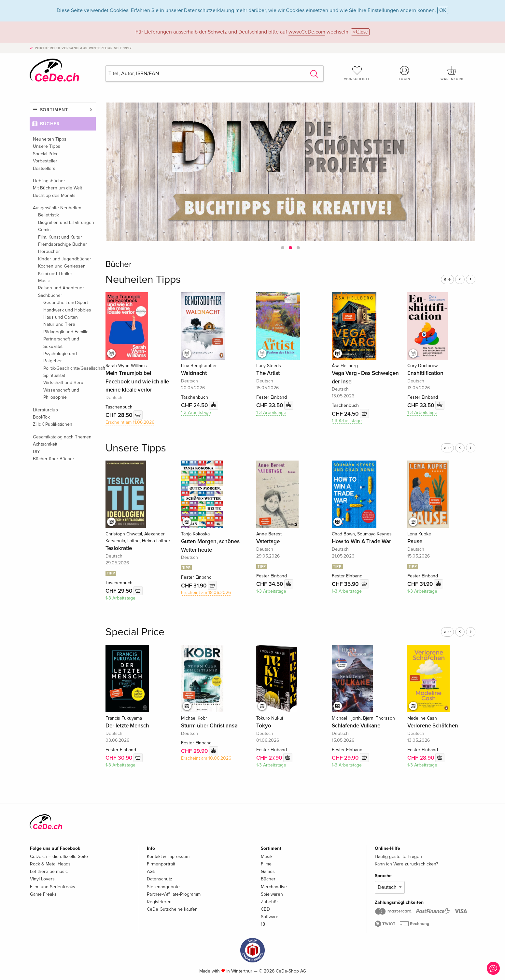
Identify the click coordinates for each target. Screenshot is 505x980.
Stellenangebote (163, 887)
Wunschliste (357, 73)
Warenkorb (452, 73)
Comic (44, 230)
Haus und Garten (61, 317)
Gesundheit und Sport (66, 303)
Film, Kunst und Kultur (60, 237)
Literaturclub (45, 410)
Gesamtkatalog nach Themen (62, 437)
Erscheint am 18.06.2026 (206, 593)
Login (404, 73)
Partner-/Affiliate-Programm (174, 894)
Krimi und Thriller (55, 274)
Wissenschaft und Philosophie (61, 394)
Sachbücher (50, 295)
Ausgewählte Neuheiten (57, 208)
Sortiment (54, 110)
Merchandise (274, 887)
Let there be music (49, 871)
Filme (266, 864)
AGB (151, 871)
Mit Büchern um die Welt (57, 188)
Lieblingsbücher (49, 181)
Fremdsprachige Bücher (63, 244)
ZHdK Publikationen (53, 424)
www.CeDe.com (307, 32)
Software (270, 917)
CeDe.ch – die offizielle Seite (59, 856)
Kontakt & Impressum (168, 856)
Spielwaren (272, 894)
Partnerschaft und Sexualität (61, 343)
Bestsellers (44, 168)
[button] (283, 248)
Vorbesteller (45, 161)
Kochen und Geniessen (62, 266)
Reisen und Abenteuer (61, 288)
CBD (265, 909)
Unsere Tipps (47, 146)
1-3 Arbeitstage (196, 413)
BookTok (41, 417)
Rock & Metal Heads (50, 864)
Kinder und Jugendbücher (65, 259)
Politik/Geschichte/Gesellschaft (70, 368)
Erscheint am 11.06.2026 (130, 422)
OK (443, 10)
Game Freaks (43, 894)
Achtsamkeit (45, 444)
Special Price (46, 154)
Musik (44, 281)
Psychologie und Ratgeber (60, 357)
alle (447, 279)
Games (268, 871)
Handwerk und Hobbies (67, 310)
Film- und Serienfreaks (53, 887)
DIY (36, 452)
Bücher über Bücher (54, 459)
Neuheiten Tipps (50, 139)
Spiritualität (54, 375)
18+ (264, 924)
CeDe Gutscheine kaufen (172, 909)
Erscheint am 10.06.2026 (206, 758)
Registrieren (159, 902)
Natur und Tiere (59, 324)
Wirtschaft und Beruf (64, 383)
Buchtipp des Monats (54, 195)
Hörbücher (49, 251)
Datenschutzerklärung (209, 10)
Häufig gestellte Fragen (398, 856)
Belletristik (49, 215)
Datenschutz (160, 879)
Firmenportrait (161, 864)
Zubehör (269, 902)
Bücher (50, 124)
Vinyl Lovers (42, 879)
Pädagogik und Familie (66, 332)
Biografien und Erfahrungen (66, 222)
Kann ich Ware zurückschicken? (406, 864)
